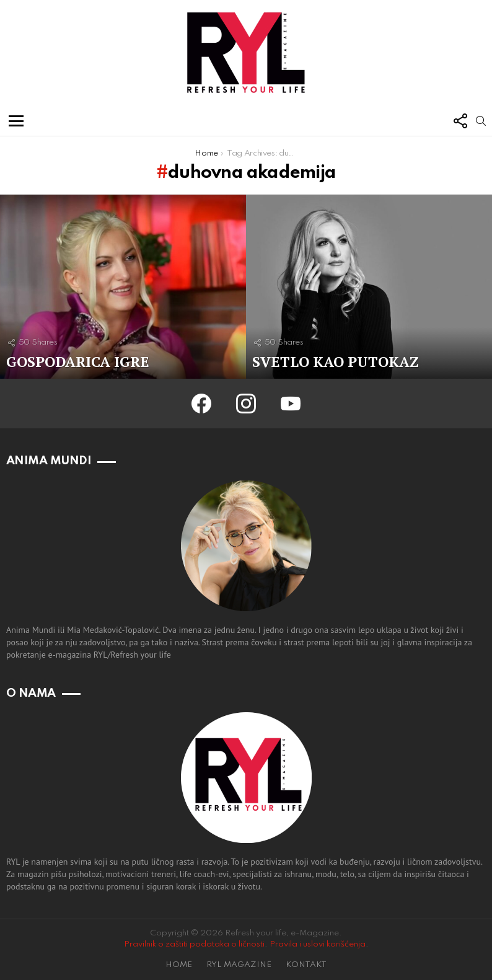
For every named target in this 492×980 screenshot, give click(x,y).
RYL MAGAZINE (239, 965)
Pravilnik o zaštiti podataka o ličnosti (194, 944)
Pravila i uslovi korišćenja (318, 944)
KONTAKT (306, 965)
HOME (179, 965)
